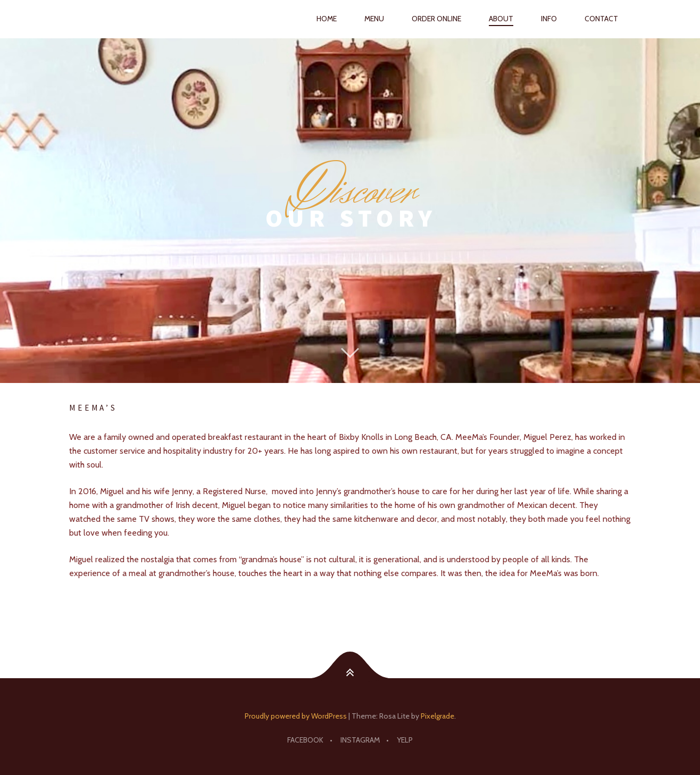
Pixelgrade (437, 716)
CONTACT (601, 19)
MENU (374, 19)
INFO (549, 19)
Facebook (305, 740)
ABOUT (501, 19)
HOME (327, 19)
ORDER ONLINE (436, 19)
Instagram (360, 740)
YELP (405, 740)
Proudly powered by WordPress (296, 716)
